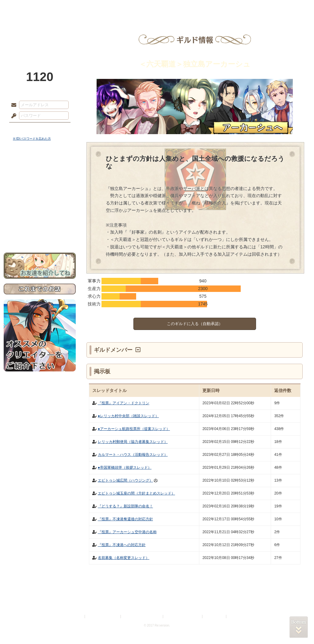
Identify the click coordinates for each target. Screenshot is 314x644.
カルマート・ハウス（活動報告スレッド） (133, 455)
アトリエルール (40, 206)
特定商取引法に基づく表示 (142, 617)
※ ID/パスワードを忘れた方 (32, 139)
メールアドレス (12, 105)
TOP (26, 8)
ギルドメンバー (114, 350)
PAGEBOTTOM (299, 627)
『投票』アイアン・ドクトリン (124, 403)
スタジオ (201, 8)
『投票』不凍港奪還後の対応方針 (125, 519)
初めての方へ (40, 223)
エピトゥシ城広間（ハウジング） (125, 480)
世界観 (40, 167)
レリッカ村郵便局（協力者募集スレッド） (133, 442)
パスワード (12, 116)
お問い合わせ (40, 233)
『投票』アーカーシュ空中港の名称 (127, 532)
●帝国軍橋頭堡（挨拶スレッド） (125, 467)
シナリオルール (40, 198)
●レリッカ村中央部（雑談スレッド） (128, 416)
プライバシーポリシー (103, 617)
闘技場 (288, 8)
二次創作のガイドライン (183, 617)
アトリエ (157, 8)
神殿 (70, 8)
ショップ (244, 8)
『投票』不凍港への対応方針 (122, 545)
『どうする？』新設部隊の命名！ (125, 506)
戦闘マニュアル (40, 213)
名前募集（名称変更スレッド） (124, 558)
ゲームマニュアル (40, 189)
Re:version (237, 617)
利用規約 (76, 617)
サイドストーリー (40, 178)
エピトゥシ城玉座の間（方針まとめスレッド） (136, 493)
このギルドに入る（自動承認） (195, 324)
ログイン (25, 129)
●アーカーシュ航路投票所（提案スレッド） (134, 429)
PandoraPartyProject (40, 34)
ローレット (113, 8)
